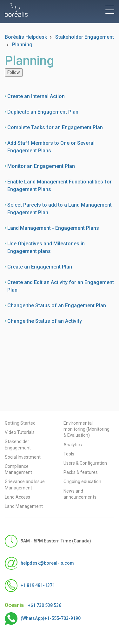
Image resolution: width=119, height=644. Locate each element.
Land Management (24, 506)
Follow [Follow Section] (14, 72)
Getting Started (20, 423)
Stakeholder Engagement (85, 37)
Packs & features (81, 472)
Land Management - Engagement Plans (53, 228)
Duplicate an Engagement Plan (43, 112)
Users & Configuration (85, 463)
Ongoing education (82, 481)
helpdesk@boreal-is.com (39, 563)
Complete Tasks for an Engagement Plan (55, 127)
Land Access (17, 497)
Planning (22, 45)
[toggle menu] (110, 10)
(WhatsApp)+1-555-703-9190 (43, 619)
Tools (69, 454)
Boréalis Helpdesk (26, 37)
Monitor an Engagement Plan (41, 166)
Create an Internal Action (36, 96)
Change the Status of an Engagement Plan (57, 305)
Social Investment (23, 457)
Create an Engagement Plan (40, 267)
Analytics (73, 445)
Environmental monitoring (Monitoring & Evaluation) (86, 429)
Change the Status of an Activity (45, 321)
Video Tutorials (20, 432)
